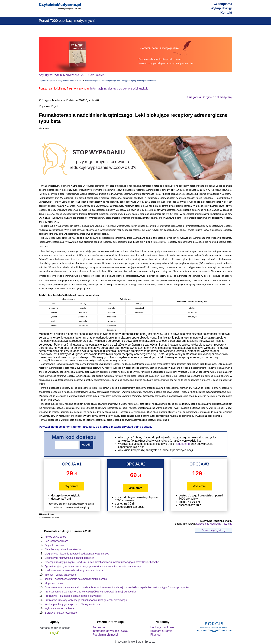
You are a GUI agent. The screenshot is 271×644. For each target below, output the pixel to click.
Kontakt (226, 13)
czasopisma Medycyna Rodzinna (214, 524)
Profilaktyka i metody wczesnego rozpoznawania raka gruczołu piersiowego (86, 600)
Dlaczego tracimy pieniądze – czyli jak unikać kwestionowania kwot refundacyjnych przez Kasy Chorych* (102, 562)
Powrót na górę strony (214, 530)
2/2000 (80, 81)
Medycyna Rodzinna (66, 81)
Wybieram (72, 486)
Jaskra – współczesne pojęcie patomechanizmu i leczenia (76, 579)
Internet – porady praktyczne (60, 575)
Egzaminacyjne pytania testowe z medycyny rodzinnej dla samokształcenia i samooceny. (93, 566)
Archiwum (99, 627)
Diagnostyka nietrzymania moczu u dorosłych (69, 558)
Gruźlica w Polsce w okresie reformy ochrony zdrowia (74, 570)
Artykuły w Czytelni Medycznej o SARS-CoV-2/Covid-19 (74, 75)
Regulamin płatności (105, 635)
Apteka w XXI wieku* (56, 537)
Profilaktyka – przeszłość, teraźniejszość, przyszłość (73, 596)
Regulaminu (182, 444)
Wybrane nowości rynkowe (59, 608)
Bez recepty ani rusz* (56, 541)
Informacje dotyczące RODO (110, 631)
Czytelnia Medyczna (47, 81)
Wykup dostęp (221, 8)
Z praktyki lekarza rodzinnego (61, 613)
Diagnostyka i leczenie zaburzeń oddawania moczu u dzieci (77, 554)
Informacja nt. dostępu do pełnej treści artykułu (119, 89)
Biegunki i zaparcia (55, 545)
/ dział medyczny (209, 97)
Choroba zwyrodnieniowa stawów (63, 549)
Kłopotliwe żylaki (54, 583)
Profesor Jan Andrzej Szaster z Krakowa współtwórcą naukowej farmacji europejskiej (91, 592)
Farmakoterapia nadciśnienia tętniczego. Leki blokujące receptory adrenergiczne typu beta (120, 81)
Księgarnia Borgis (161, 631)
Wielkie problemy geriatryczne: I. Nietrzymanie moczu (74, 604)
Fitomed (155, 635)
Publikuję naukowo (162, 627)
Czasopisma (223, 4)
